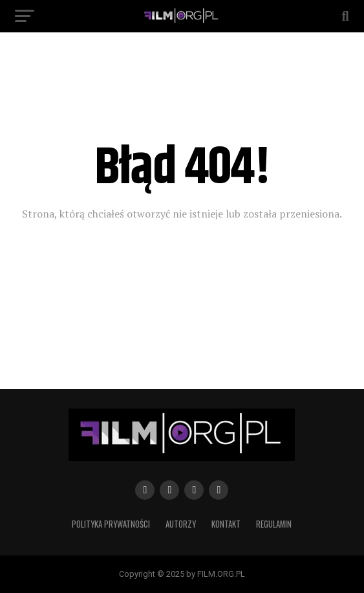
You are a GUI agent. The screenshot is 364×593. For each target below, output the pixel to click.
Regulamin (274, 524)
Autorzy (181, 524)
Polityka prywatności (111, 524)
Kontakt (226, 524)
